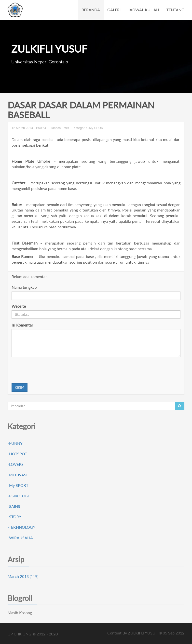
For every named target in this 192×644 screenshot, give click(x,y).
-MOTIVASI (17, 475)
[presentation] (49, 370)
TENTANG (175, 10)
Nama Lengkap (24, 287)
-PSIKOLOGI (18, 496)
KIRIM (20, 387)
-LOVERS (16, 464)
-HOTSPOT (17, 454)
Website (19, 306)
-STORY (14, 517)
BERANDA (91, 10)
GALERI (114, 10)
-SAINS (14, 506)
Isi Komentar (22, 325)
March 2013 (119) (23, 576)
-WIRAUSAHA (20, 538)
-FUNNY (15, 443)
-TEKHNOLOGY (21, 527)
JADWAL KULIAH (144, 10)
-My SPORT (18, 485)
